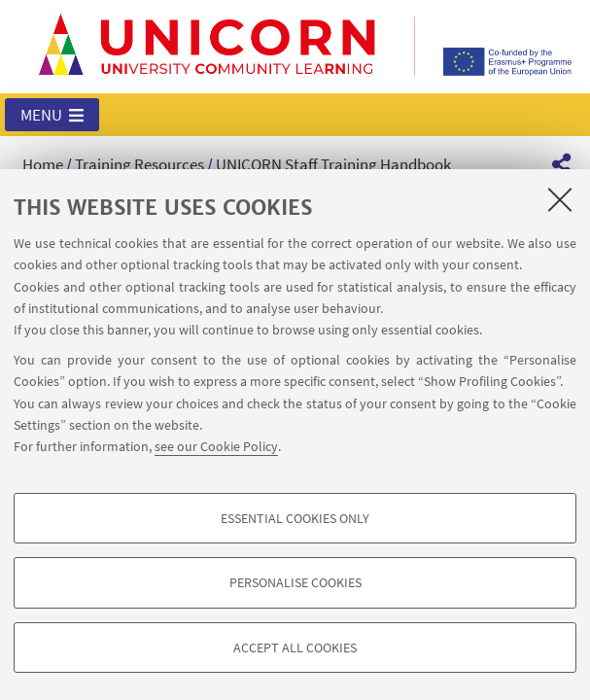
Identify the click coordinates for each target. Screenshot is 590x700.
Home (43, 164)
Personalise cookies (295, 582)
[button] (52, 115)
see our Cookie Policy (216, 446)
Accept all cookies (295, 647)
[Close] (560, 199)
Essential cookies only (295, 518)
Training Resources (139, 164)
